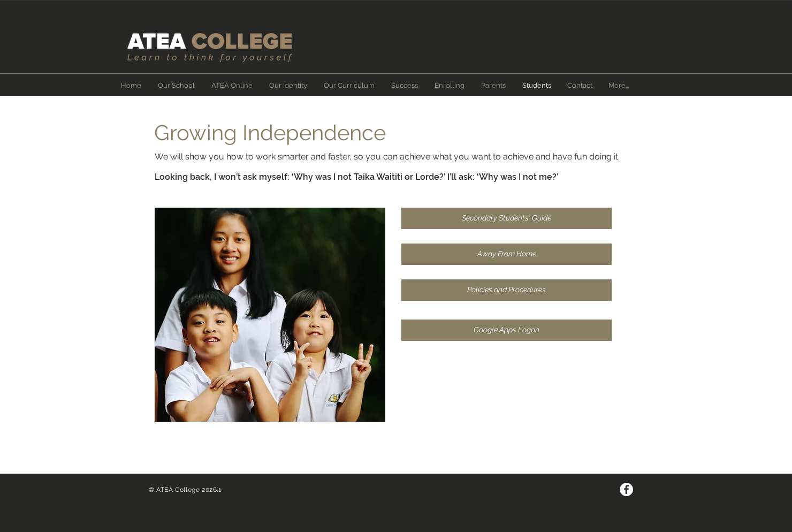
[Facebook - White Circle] (626, 489)
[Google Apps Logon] (507, 330)
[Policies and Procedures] (507, 290)
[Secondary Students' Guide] (507, 218)
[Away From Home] (507, 254)
